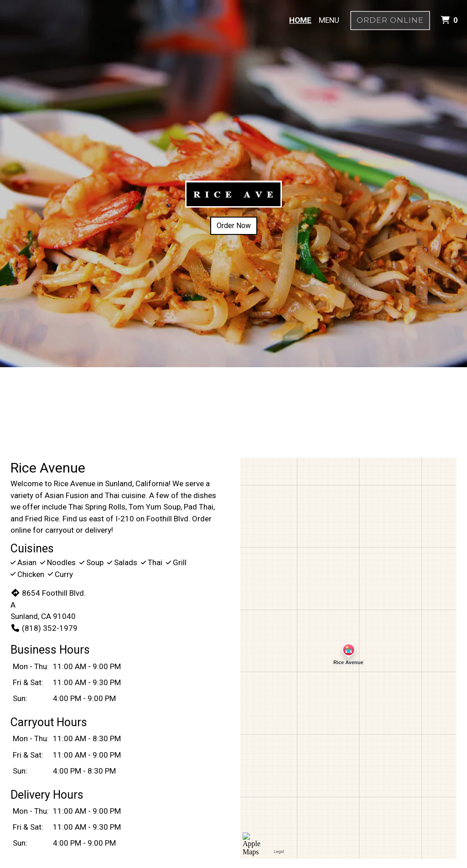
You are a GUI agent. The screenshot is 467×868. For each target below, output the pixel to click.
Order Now (234, 226)
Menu (329, 20)
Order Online (390, 20)
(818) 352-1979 (44, 628)
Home (300, 20)
